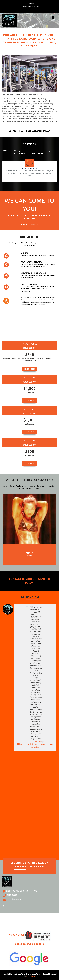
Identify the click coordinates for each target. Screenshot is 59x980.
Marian (29, 553)
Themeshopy (30, 976)
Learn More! (30, 369)
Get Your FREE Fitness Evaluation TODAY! (29, 131)
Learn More (30, 400)
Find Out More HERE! (29, 224)
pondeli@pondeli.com (30, 7)
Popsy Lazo (38, 741)
